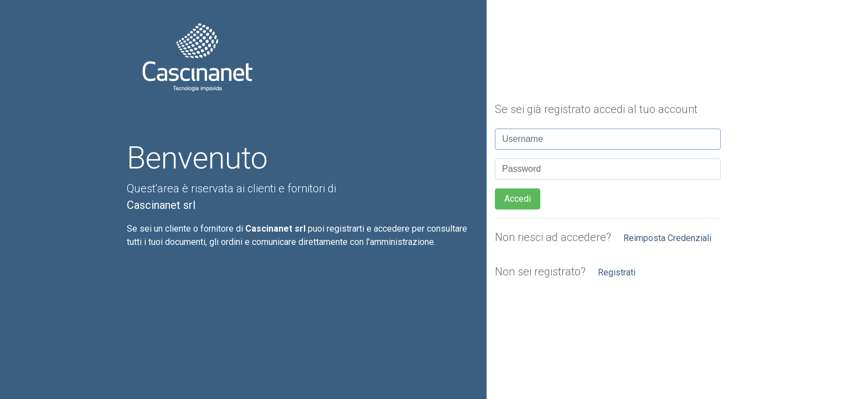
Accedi (518, 199)
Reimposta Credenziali (667, 238)
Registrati (617, 272)
